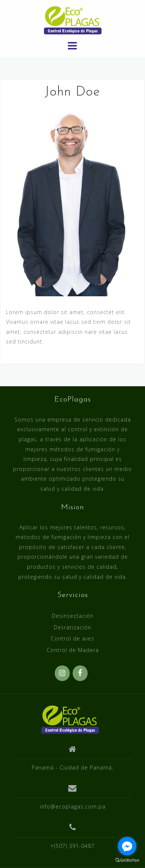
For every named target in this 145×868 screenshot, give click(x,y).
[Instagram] (62, 673)
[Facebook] (80, 673)
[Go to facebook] (127, 846)
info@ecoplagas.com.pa (73, 806)
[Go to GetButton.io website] (127, 860)
